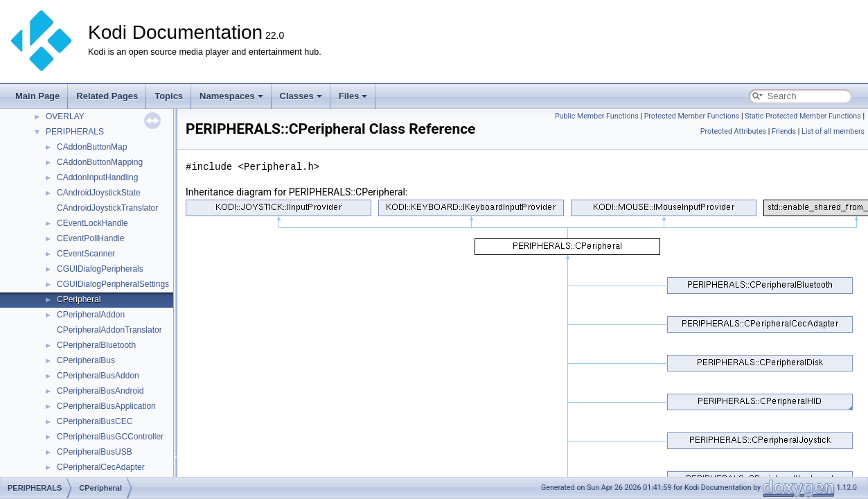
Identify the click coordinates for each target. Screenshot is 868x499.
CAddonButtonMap (92, 147)
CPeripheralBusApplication (106, 406)
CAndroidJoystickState (99, 193)
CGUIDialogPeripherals (100, 269)
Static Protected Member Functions (803, 116)
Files (353, 96)
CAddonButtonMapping (100, 162)
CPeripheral (79, 299)
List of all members (833, 131)
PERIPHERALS (75, 132)
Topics (169, 96)
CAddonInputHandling (97, 177)
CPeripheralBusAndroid (100, 391)
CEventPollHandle (90, 238)
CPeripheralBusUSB (95, 452)
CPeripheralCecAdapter (101, 467)
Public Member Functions (597, 116)
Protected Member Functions (692, 116)
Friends (784, 131)
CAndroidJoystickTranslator (107, 208)
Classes (301, 96)
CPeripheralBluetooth (96, 345)
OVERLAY (65, 116)
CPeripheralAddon (91, 315)
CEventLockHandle (92, 223)
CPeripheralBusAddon (98, 376)
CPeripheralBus (86, 360)
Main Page (37, 96)
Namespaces (231, 96)
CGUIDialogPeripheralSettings (113, 284)
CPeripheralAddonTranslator (109, 330)
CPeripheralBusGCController (110, 437)
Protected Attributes (733, 131)
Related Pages (107, 96)
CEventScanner (86, 254)
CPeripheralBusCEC (95, 421)
